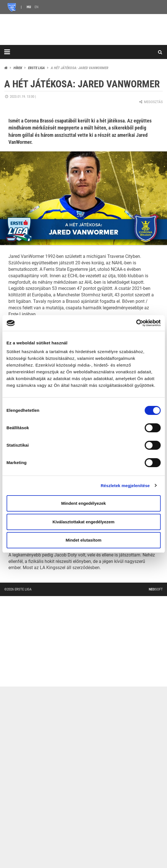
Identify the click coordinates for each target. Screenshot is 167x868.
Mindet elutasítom (84, 540)
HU (29, 7)
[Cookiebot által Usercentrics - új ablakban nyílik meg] (136, 323)
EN (36, 7)
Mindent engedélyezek (83, 503)
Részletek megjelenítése (125, 486)
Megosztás (151, 102)
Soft (156, 589)
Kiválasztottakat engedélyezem (83, 522)
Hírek (18, 68)
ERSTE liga (36, 68)
